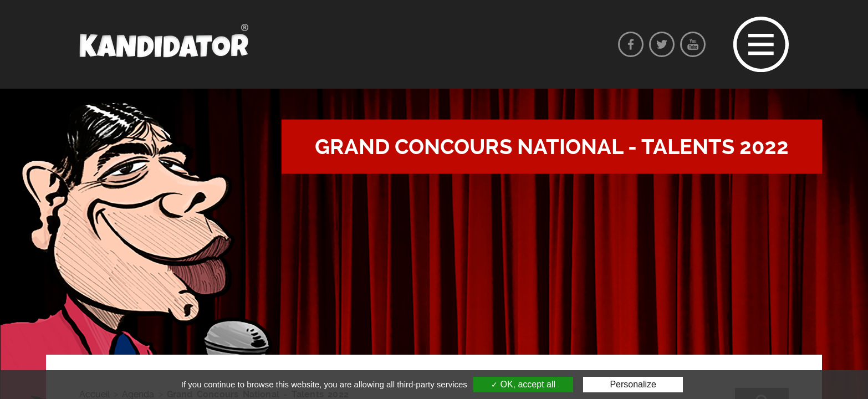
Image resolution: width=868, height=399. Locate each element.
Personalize (633, 384)
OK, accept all (523, 384)
